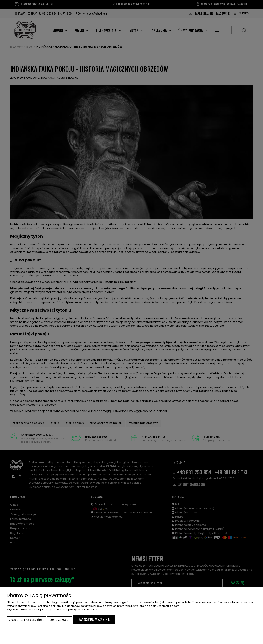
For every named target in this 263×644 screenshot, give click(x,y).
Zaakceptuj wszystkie (94, 619)
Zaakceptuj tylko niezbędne (26, 619)
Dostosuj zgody (60, 619)
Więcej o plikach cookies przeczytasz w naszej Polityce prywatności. (52, 610)
